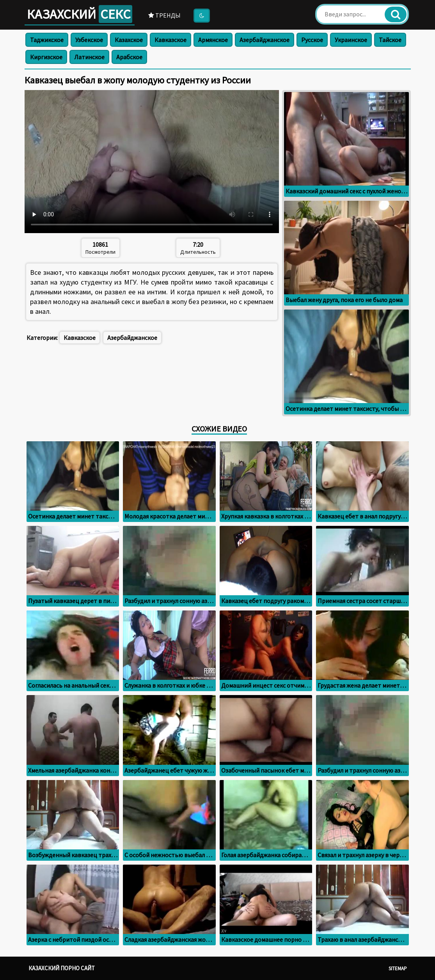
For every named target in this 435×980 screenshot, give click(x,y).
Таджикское (47, 40)
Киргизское (46, 57)
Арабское (129, 57)
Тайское (390, 40)
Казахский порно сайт (62, 968)
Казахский (80, 14)
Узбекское (89, 40)
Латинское (89, 57)
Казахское (129, 40)
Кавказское (170, 40)
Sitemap (398, 969)
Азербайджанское (265, 40)
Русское (312, 40)
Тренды (164, 15)
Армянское (213, 40)
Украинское (351, 40)
